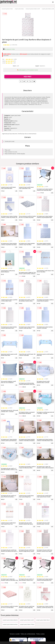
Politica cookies (40, 634)
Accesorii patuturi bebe (7, 9)
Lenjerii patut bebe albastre (10, 620)
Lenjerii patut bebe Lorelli (48, 9)
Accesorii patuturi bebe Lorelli (33, 9)
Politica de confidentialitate (28, 634)
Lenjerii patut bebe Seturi (43, 620)
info (16, 191)
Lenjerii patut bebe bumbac (10, 624)
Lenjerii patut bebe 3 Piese (27, 624)
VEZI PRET (28, 76)
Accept (33, 643)
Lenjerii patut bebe (19, 9)
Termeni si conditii (15, 634)
